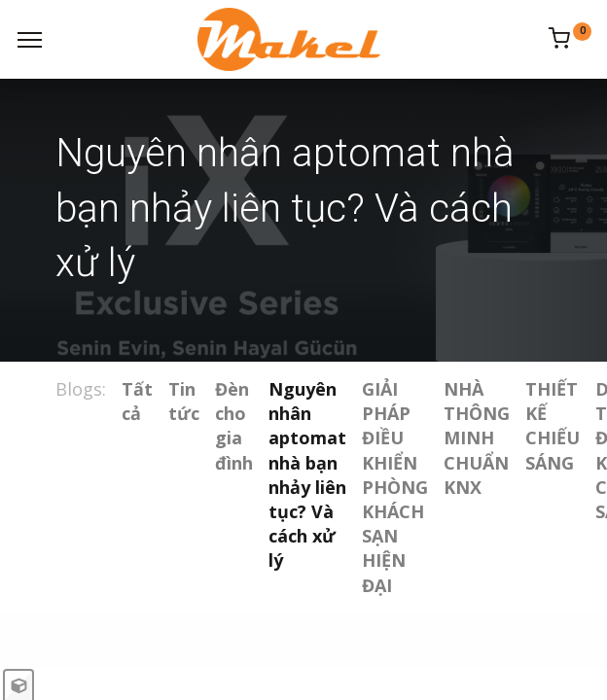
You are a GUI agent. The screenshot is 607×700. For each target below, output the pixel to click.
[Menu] (30, 40)
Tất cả (137, 401)
